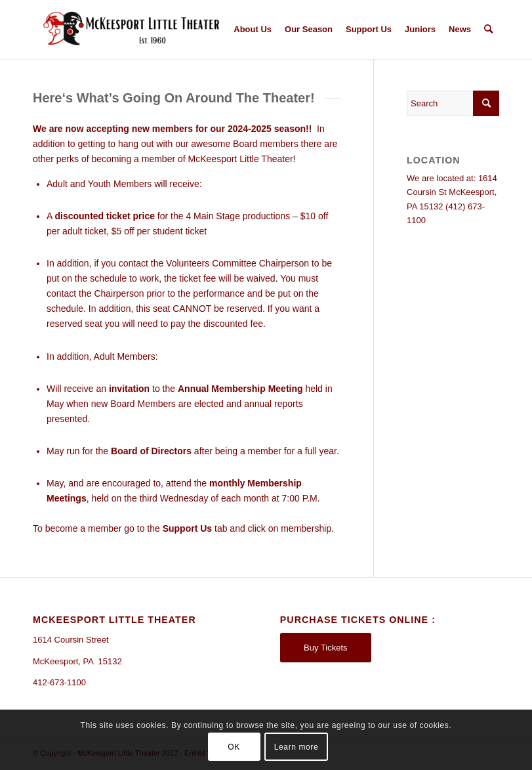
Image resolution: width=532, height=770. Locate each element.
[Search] (488, 30)
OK (234, 747)
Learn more (296, 747)
